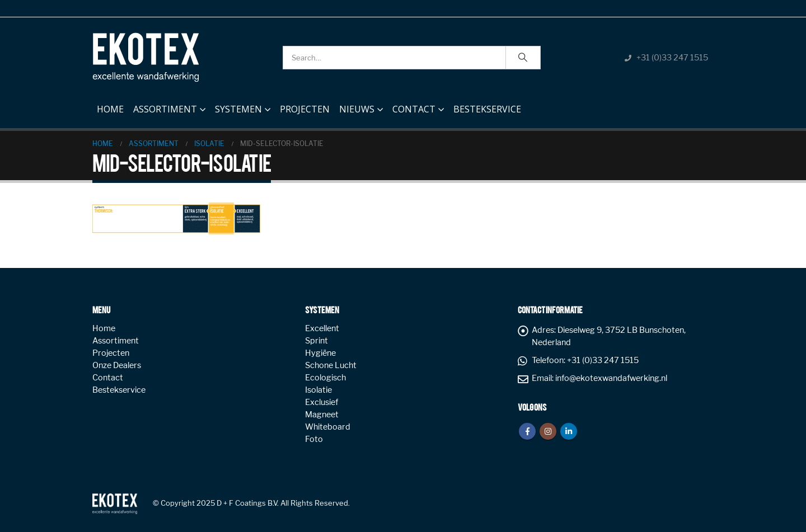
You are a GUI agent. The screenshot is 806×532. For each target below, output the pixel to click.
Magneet (322, 415)
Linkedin (569, 431)
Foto (314, 439)
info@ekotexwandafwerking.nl (611, 378)
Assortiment (165, 109)
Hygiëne (320, 353)
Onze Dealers (117, 365)
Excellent (322, 328)
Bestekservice (487, 109)
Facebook (527, 431)
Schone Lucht (331, 365)
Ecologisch (325, 378)
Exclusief (322, 402)
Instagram (548, 431)
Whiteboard (328, 427)
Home (110, 106)
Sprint (317, 341)
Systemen (238, 109)
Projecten (305, 109)
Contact (414, 109)
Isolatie (318, 390)
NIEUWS (357, 109)
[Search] (523, 58)
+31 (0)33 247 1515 (672, 58)
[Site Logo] (146, 57)
